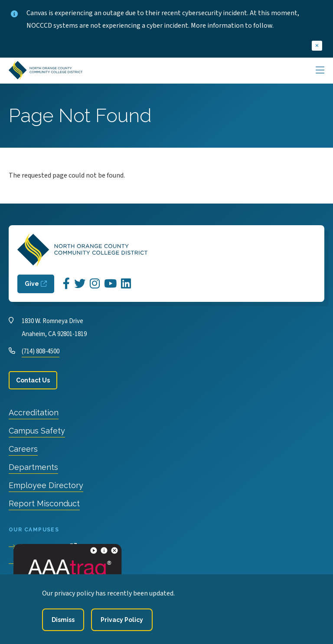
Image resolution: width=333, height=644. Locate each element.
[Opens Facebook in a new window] (66, 284)
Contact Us (33, 380)
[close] (317, 46)
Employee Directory (46, 485)
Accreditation (34, 413)
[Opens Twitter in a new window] (80, 284)
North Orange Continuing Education (75, 580)
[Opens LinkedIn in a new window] (126, 284)
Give (32, 284)
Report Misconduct (44, 503)
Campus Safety (37, 431)
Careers (23, 449)
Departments (33, 467)
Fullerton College (46, 564)
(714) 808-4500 (41, 351)
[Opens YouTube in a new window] (110, 284)
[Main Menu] (320, 71)
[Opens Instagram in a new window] (95, 284)
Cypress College (44, 547)
